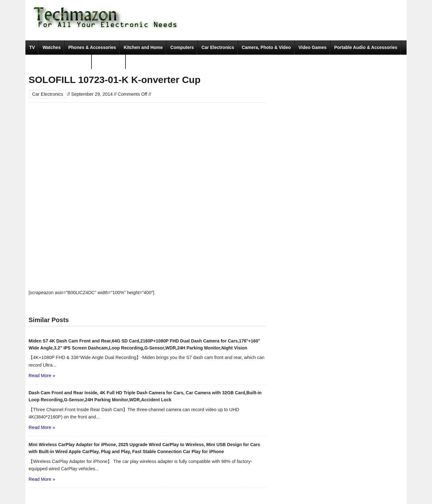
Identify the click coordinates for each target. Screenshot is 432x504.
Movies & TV (109, 62)
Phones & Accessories (92, 47)
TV (32, 47)
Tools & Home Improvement (59, 62)
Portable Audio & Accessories (366, 47)
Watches (52, 47)
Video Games (313, 47)
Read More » (42, 376)
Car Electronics (218, 47)
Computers (182, 47)
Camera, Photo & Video (266, 47)
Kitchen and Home (143, 47)
